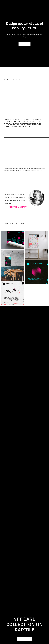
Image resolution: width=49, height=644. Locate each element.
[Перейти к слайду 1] (24, 210)
